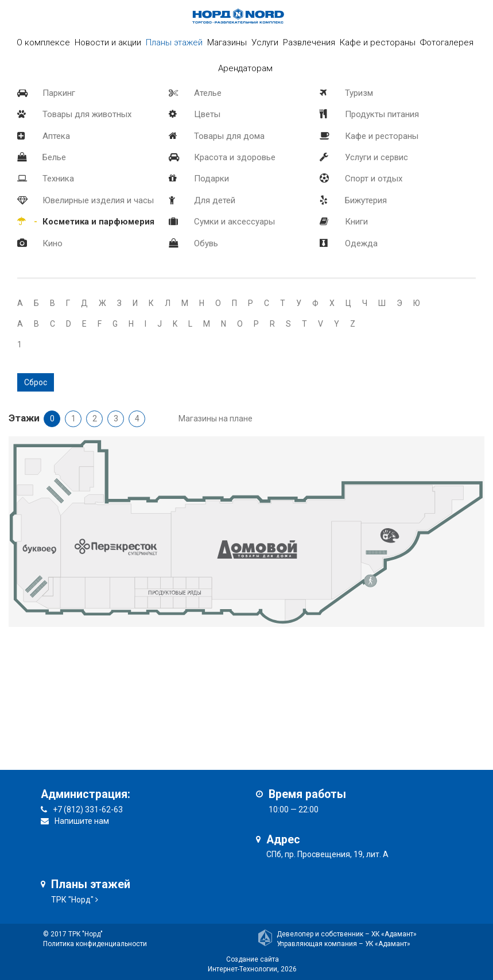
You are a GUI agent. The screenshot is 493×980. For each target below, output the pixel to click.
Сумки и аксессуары (234, 222)
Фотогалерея (447, 42)
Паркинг (59, 93)
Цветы (207, 114)
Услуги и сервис (376, 157)
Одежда (361, 243)
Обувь (206, 243)
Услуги (265, 42)
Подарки (211, 179)
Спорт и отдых (374, 179)
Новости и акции (108, 42)
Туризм (359, 93)
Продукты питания (382, 114)
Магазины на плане (216, 419)
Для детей (215, 200)
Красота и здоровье (235, 157)
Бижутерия (366, 200)
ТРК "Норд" (72, 900)
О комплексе (43, 42)
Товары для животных (87, 114)
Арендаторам (245, 68)
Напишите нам (82, 821)
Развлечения (309, 42)
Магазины (227, 42)
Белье (54, 157)
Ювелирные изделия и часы (98, 200)
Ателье (208, 93)
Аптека (56, 136)
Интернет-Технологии (242, 969)
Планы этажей (174, 42)
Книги (356, 222)
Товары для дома (229, 136)
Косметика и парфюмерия (98, 222)
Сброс (36, 382)
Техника (58, 179)
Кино (53, 243)
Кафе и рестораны (382, 136)
